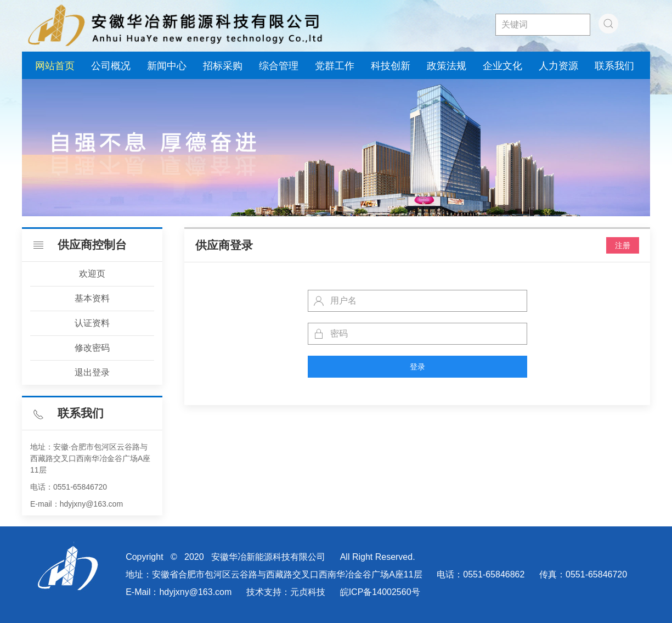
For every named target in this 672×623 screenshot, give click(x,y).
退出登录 (92, 372)
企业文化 (502, 66)
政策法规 (447, 66)
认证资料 (92, 323)
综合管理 (279, 66)
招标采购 (223, 66)
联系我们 (614, 66)
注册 (623, 245)
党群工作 (335, 66)
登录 (417, 367)
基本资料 (92, 298)
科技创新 (391, 66)
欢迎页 (92, 274)
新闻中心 (167, 66)
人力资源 (558, 66)
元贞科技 (308, 592)
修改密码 (92, 348)
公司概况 (111, 66)
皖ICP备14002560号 (380, 592)
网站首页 (55, 66)
